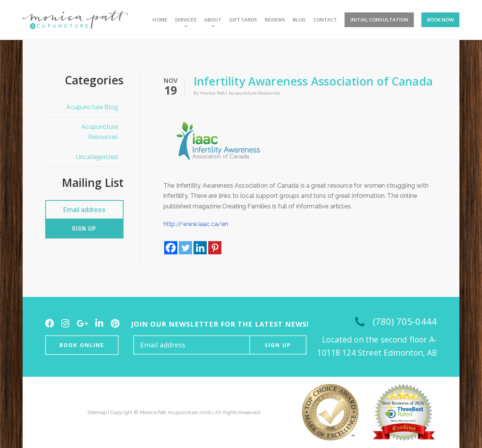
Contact (325, 20)
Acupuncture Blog (92, 107)
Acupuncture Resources (100, 132)
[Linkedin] (200, 248)
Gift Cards (243, 20)
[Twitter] (185, 248)
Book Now (440, 20)
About (213, 20)
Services (186, 20)
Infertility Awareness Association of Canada (313, 81)
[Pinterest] (215, 248)
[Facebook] (171, 248)
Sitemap (97, 412)
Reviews (275, 20)
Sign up (84, 229)
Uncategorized (97, 157)
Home (160, 20)
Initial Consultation (379, 20)
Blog (299, 20)
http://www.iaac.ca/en (196, 224)
